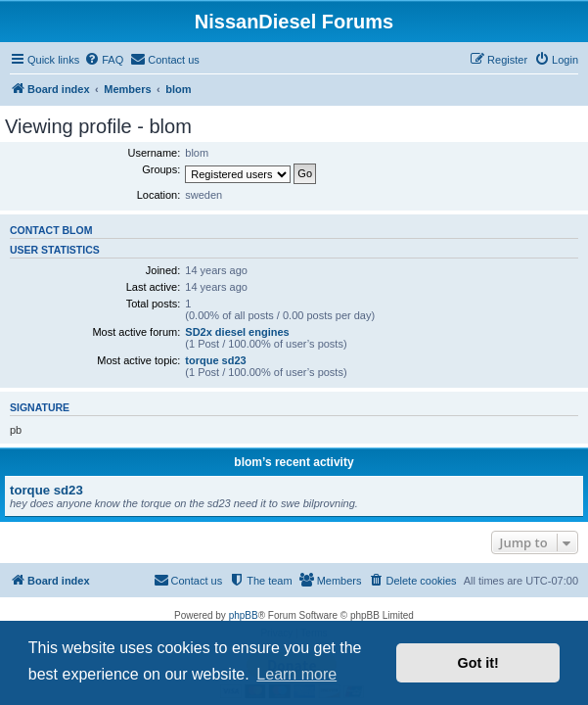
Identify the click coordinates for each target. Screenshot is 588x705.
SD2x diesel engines (237, 332)
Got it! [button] (478, 663)
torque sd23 (215, 360)
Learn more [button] (296, 674)
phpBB (244, 615)
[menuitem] (104, 60)
